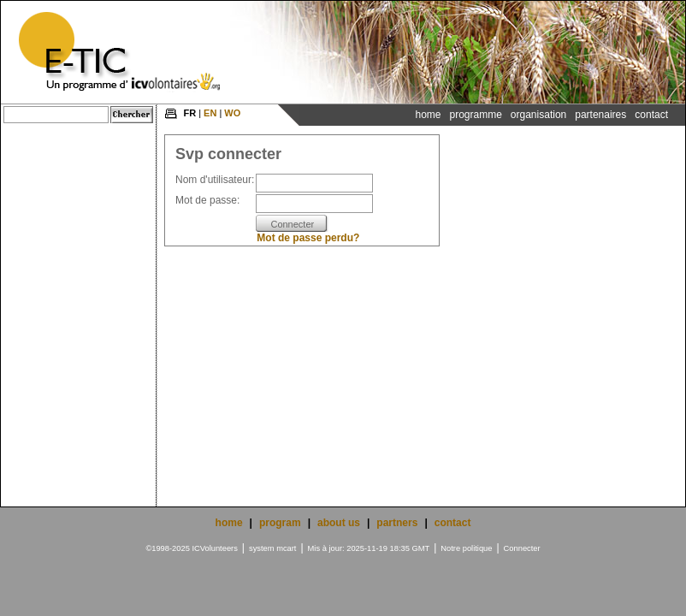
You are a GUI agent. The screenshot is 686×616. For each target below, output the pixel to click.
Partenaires (600, 115)
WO (232, 113)
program (280, 523)
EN (210, 113)
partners (397, 523)
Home (428, 115)
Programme (475, 115)
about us (339, 523)
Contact (651, 115)
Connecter (522, 548)
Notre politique (466, 548)
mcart (286, 548)
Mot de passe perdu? (308, 238)
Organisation (538, 115)
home (229, 523)
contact (453, 523)
